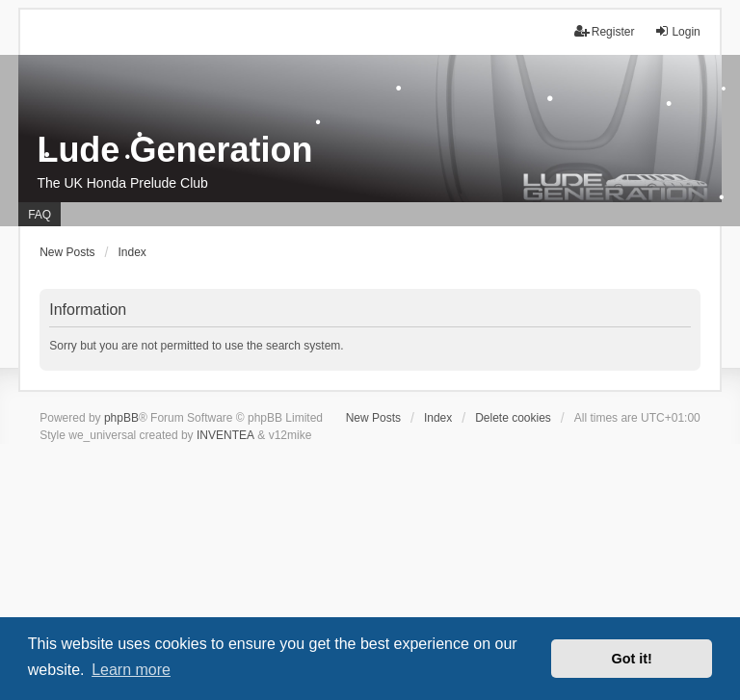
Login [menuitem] (677, 31)
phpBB (121, 418)
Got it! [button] (632, 659)
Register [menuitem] (605, 31)
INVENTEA (225, 435)
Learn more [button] (131, 670)
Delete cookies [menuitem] (513, 418)
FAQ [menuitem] (40, 215)
